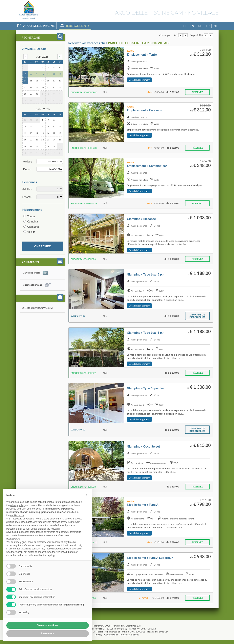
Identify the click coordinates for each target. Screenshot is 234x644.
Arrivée (28, 161)
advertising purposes (17, 532)
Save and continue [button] (48, 625)
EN (192, 26)
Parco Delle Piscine (36, 26)
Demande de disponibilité (197, 316)
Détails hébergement (139, 80)
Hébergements (75, 26)
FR (208, 26)
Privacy (98, 635)
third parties (66, 519)
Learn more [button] (47, 633)
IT (185, 26)
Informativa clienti (130, 635)
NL (215, 26)
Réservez (197, 92)
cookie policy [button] (17, 515)
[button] (87, 495)
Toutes (31, 216)
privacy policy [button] (17, 505)
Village (31, 232)
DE (200, 26)
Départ (27, 169)
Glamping (33, 227)
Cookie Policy (111, 635)
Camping (33, 221)
